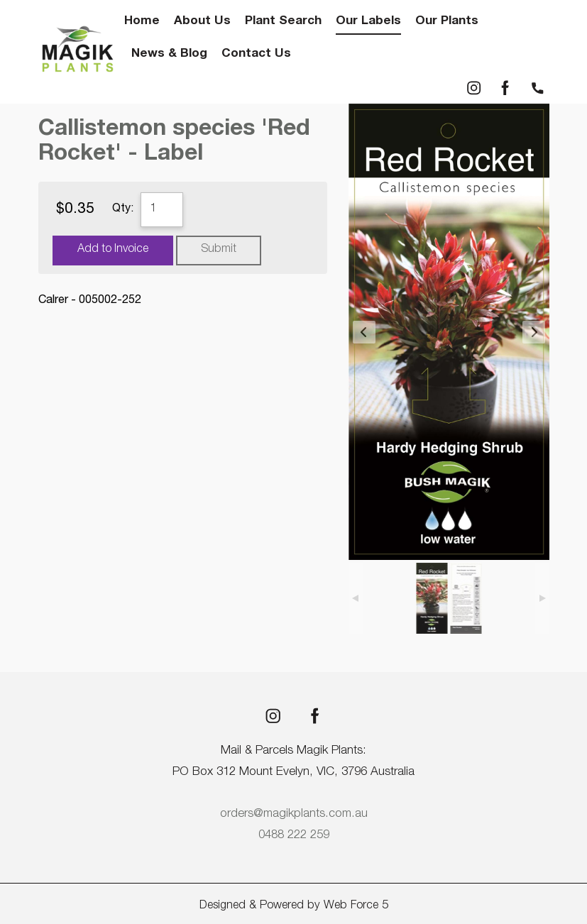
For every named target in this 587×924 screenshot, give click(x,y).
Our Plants (447, 22)
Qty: (123, 209)
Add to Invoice (113, 250)
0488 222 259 (294, 836)
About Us (202, 22)
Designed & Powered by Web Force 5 (293, 906)
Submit (219, 250)
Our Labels (368, 22)
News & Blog (169, 54)
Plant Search (283, 22)
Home (142, 22)
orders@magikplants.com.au (294, 814)
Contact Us (256, 54)
